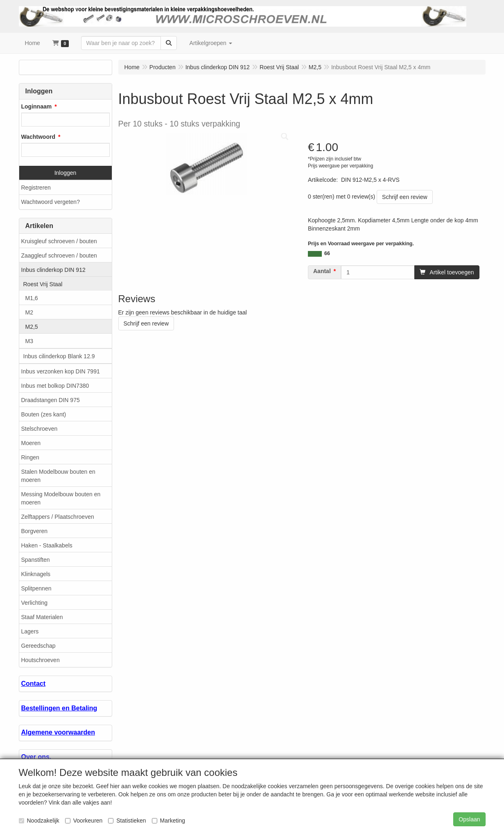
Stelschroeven (40, 429)
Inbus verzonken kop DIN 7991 (61, 371)
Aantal (322, 271)
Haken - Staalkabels (47, 545)
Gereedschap (38, 646)
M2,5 (32, 327)
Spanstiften (36, 560)
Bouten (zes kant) (44, 414)
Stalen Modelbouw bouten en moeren (58, 476)
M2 (29, 312)
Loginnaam (37, 106)
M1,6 (32, 298)
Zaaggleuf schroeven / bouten (59, 255)
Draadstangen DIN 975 (51, 400)
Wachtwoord (38, 137)
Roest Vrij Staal (43, 284)
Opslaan (469, 819)
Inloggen (66, 173)
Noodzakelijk (39, 821)
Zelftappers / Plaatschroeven (58, 517)
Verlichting (35, 603)
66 (327, 253)
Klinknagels (36, 574)
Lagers (30, 631)
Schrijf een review (405, 197)
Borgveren (35, 531)
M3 (29, 341)
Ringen (30, 457)
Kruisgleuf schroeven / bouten (59, 241)
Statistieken (127, 821)
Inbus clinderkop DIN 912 (53, 270)
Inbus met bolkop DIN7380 (55, 386)
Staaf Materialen (42, 617)
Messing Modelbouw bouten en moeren (61, 498)
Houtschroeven (41, 660)
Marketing (168, 821)
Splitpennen (36, 588)
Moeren (31, 443)
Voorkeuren (84, 821)
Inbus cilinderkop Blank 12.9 (59, 356)
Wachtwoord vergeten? (51, 202)
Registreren (36, 188)
